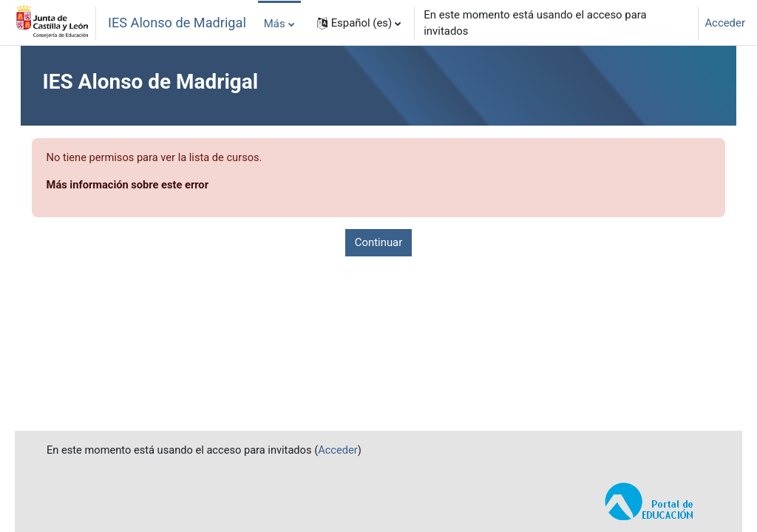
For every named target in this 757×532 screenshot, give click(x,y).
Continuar (379, 243)
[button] (359, 23)
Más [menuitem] (275, 24)
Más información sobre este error (150, 186)
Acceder (725, 23)
